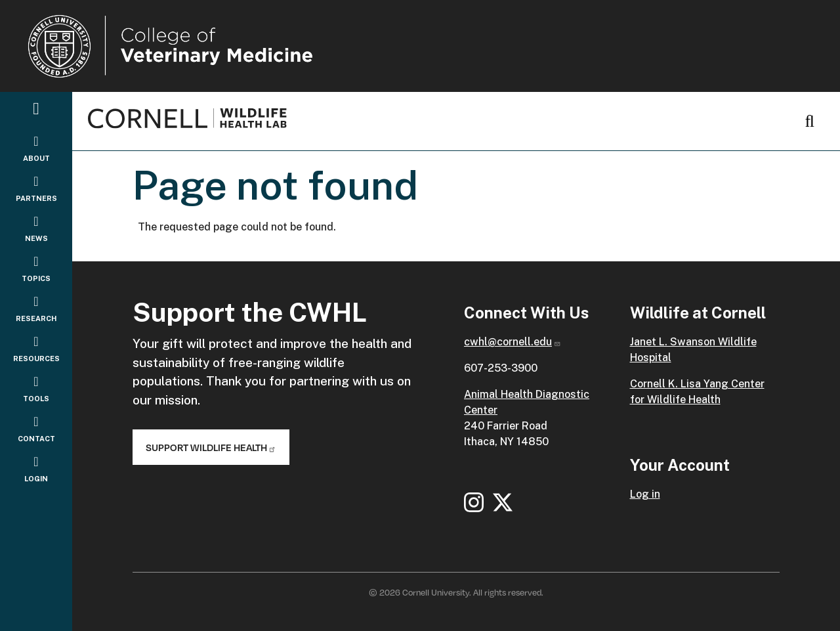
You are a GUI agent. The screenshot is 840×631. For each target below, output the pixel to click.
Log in (645, 494)
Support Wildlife (211, 447)
